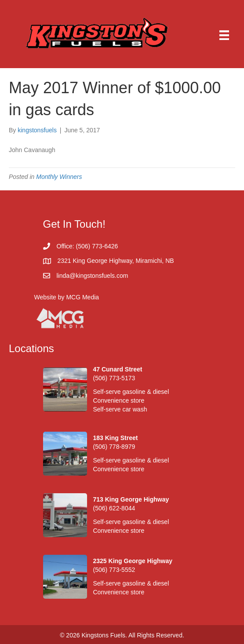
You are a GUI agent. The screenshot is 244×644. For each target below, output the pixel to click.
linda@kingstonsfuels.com (93, 276)
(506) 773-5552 (114, 570)
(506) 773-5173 (114, 378)
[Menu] (224, 35)
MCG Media (82, 297)
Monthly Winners (59, 177)
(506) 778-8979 (114, 447)
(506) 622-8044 (114, 508)
